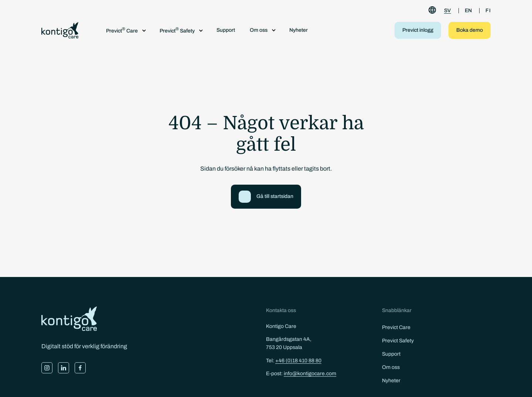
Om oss (391, 367)
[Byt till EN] (468, 11)
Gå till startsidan (275, 196)
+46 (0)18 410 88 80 (298, 361)
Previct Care (396, 327)
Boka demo (470, 30)
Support (226, 30)
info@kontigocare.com (310, 374)
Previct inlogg (418, 30)
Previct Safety (398, 341)
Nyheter (299, 30)
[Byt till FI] (488, 11)
